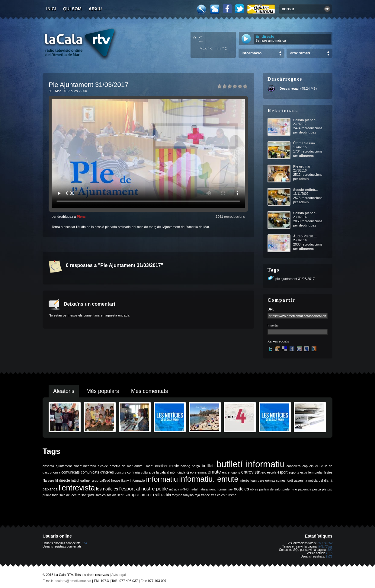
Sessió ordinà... (305, 190)
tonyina (177, 495)
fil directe (63, 480)
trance (206, 495)
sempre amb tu (139, 495)
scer (120, 495)
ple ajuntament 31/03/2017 (295, 279)
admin (304, 179)
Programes (300, 53)
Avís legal (119, 575)
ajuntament (64, 466)
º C (198, 39)
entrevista (251, 472)
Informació (252, 53)
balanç (185, 466)
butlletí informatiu (251, 464)
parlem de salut (270, 489)
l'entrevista (77, 488)
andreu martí (144, 466)
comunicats (71, 472)
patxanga (305, 489)
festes (328, 472)
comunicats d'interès (97, 472)
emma (202, 472)
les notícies (107, 489)
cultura (146, 472)
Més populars (103, 391)
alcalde (103, 466)
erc (264, 472)
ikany (125, 480)
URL (271, 309)
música (174, 489)
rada (55, 495)
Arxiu (95, 9)
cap (305, 466)
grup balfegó (101, 480)
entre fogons (231, 472)
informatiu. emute (209, 479)
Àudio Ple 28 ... (305, 236)
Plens (81, 217)
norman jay (225, 489)
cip (312, 466)
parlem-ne (290, 489)
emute (214, 472)
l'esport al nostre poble (144, 489)
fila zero (48, 480)
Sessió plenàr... (305, 120)
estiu (304, 472)
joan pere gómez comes (268, 480)
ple (324, 489)
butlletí (208, 466)
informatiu (162, 479)
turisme (231, 495)
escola (272, 472)
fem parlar (316, 472)
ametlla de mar (121, 466)
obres (254, 489)
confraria (134, 472)
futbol (75, 480)
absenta (48, 466)
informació (138, 480)
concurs (121, 472)
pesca (317, 489)
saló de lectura (70, 495)
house (116, 480)
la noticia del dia (317, 480)
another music (167, 466)
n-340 (184, 489)
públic (47, 495)
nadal (194, 489)
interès (245, 480)
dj (187, 472)
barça (196, 466)
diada (181, 472)
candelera (294, 466)
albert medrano (85, 466)
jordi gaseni (295, 480)
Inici (51, 9)
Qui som (72, 9)
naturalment (207, 489)
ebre (193, 472)
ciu (317, 466)
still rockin (163, 495)
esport (282, 472)
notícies (241, 489)
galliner (85, 480)
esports (294, 472)
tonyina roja (192, 495)
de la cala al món (164, 472)
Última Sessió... (305, 143)
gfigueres (306, 156)
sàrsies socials (106, 495)
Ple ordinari (302, 166)
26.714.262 (325, 543)
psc (330, 489)
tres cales (218, 495)
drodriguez (308, 132)
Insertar (273, 325)
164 (85, 543)
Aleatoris (64, 391)
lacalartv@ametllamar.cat (72, 581)
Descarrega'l (290, 88)
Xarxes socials (278, 341)
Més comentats (149, 391)
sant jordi (88, 495)
